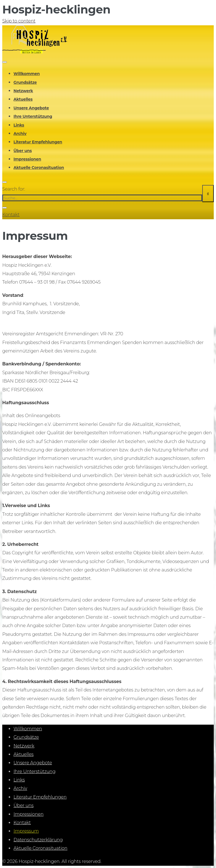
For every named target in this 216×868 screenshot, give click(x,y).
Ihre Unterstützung (33, 116)
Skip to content (19, 21)
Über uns (23, 151)
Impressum (26, 831)
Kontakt (11, 215)
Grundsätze (25, 82)
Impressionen (27, 159)
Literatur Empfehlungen (38, 142)
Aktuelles (23, 99)
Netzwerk (23, 91)
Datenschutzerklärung (38, 840)
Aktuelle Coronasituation (39, 168)
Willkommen (27, 74)
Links (19, 125)
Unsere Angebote (31, 108)
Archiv (20, 134)
